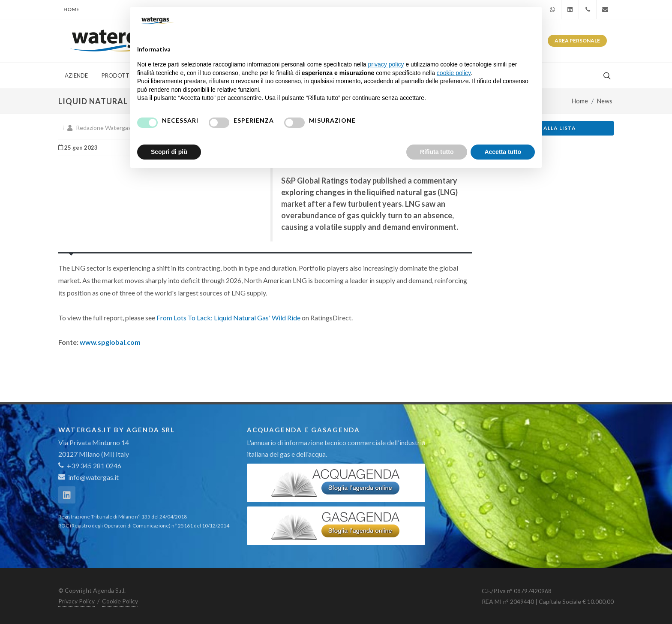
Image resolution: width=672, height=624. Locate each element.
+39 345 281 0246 (90, 466)
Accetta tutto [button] (503, 152)
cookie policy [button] (454, 73)
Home (71, 9)
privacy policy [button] (386, 64)
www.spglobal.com (110, 342)
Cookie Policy (120, 601)
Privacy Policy (76, 601)
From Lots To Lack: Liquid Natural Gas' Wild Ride (228, 318)
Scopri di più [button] (169, 152)
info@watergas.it (93, 477)
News (605, 101)
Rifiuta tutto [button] (437, 152)
